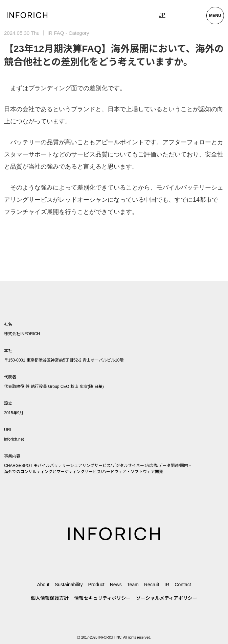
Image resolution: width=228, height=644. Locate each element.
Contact (183, 585)
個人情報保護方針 (50, 598)
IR (167, 585)
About (43, 585)
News (116, 585)
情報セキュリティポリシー (102, 598)
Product (96, 585)
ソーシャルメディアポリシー (167, 598)
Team (133, 585)
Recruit (152, 585)
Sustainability (69, 585)
